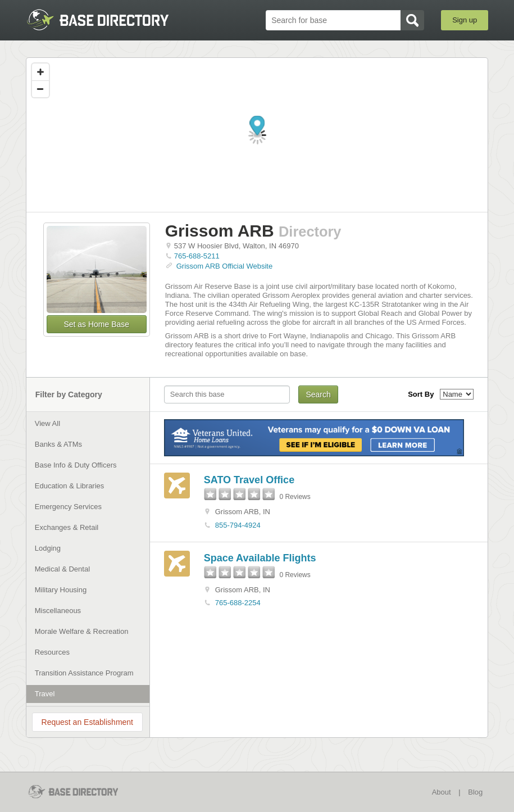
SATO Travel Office (249, 480)
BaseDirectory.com (108, 20)
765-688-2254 (238, 603)
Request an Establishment (87, 722)
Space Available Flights (260, 558)
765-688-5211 (197, 256)
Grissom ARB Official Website (224, 266)
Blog (475, 792)
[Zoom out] (40, 89)
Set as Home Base (96, 324)
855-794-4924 (238, 525)
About (442, 792)
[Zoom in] (40, 72)
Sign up (465, 20)
